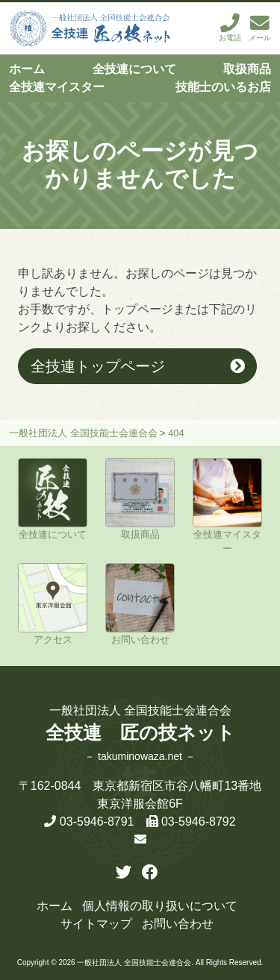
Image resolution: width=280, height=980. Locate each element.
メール (260, 28)
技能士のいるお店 (223, 87)
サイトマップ (96, 924)
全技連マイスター (57, 87)
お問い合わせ (178, 924)
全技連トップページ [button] (98, 366)
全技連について (134, 69)
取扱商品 (247, 69)
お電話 (230, 28)
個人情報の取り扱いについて (160, 906)
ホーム (27, 69)
